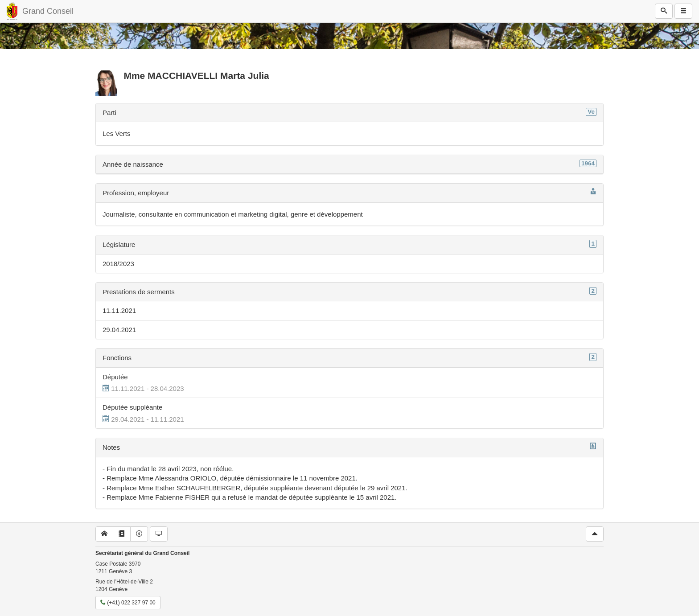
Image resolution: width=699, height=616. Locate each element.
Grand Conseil (48, 11)
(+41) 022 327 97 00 (128, 603)
